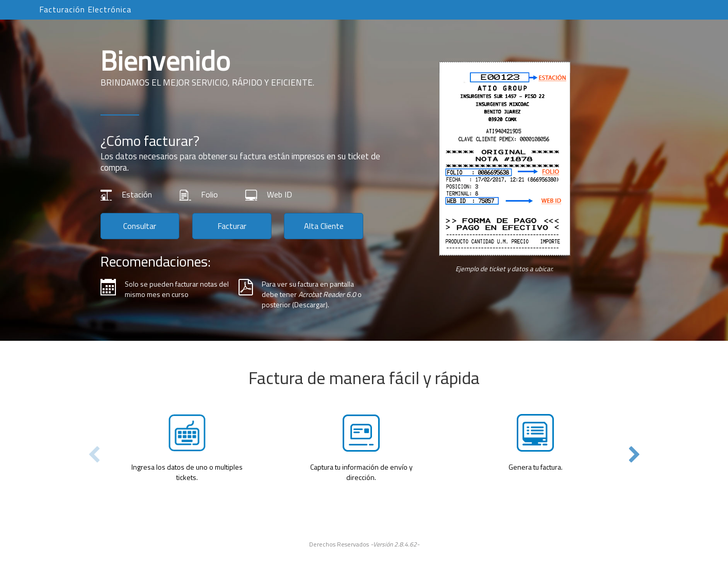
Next (634, 455)
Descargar (310, 304)
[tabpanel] (364, 422)
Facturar (232, 226)
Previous (94, 455)
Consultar (140, 226)
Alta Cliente (324, 226)
